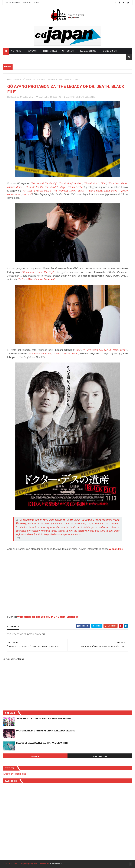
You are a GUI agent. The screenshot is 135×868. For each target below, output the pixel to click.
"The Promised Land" (64, 191)
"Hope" (78, 350)
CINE (17, 97)
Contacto (27, 3)
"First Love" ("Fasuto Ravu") (36, 191)
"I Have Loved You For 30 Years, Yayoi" (105, 350)
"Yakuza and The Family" (44, 184)
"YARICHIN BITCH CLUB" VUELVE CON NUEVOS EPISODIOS (44, 719)
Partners (10, 57)
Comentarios (100, 756)
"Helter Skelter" (76, 187)
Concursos (110, 51)
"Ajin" (103, 184)
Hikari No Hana (13, 3)
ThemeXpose (55, 864)
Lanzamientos (88, 51)
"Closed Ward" (91, 184)
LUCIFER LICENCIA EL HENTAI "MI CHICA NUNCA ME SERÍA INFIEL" (46, 731)
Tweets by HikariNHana (14, 774)
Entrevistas (50, 51)
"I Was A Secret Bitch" (66, 354)
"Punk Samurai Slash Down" (102, 191)
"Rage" (63, 187)
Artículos (68, 51)
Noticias (16, 51)
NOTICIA (18, 79)
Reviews (32, 51)
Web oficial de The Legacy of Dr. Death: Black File (48, 617)
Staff (36, 3)
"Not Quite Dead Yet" (40, 354)
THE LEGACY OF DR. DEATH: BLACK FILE (79, 97)
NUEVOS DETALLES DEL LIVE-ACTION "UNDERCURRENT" (42, 743)
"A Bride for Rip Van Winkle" (42, 187)
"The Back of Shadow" (70, 184)
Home (10, 79)
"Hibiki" (81, 191)
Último (35, 756)
